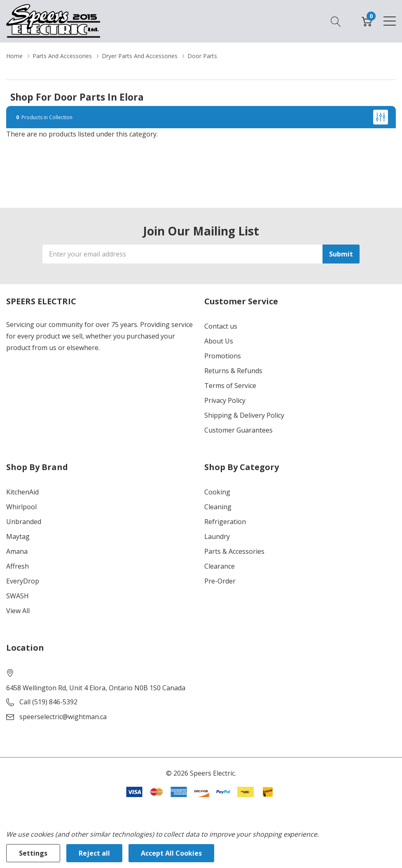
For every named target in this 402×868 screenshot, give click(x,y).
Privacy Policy (225, 400)
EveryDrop (23, 581)
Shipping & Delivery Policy (244, 415)
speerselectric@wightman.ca (63, 717)
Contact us (221, 326)
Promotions (223, 356)
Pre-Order (220, 581)
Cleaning (218, 507)
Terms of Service (230, 386)
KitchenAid (22, 492)
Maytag (18, 536)
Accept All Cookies (171, 853)
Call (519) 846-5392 (48, 702)
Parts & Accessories (234, 551)
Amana (17, 551)
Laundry (217, 536)
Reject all (94, 853)
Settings (33, 853)
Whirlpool (21, 507)
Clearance (220, 566)
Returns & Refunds (233, 371)
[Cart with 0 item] (367, 21)
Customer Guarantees (238, 430)
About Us (219, 341)
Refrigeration (225, 522)
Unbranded (24, 522)
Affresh (18, 566)
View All (18, 611)
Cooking (217, 492)
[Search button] (336, 21)
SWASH (18, 596)
